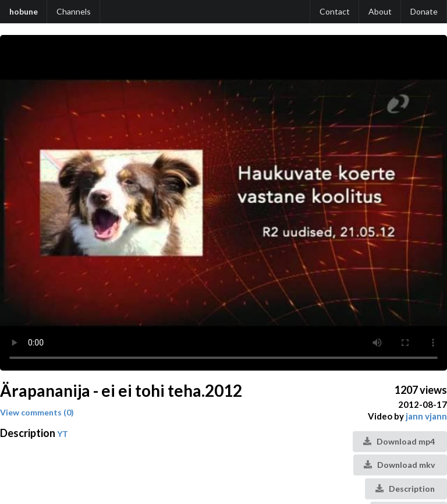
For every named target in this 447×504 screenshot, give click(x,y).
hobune (24, 11)
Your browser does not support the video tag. (223, 203)
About (380, 11)
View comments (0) (37, 412)
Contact (335, 11)
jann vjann (426, 416)
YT (63, 434)
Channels (74, 11)
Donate (424, 11)
